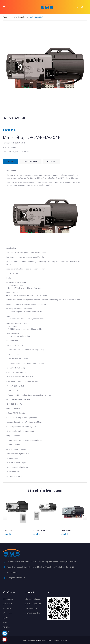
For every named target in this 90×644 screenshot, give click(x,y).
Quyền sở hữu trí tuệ (33, 613)
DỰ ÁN (6, 618)
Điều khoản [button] (30, 592)
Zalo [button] (49, 592)
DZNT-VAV (9, 530)
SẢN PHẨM (7, 613)
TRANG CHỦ (8, 599)
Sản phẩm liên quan (45, 490)
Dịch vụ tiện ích (31, 608)
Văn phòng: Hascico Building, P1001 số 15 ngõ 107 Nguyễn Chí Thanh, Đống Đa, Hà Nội (40, 567)
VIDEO (5, 622)
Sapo (65, 640)
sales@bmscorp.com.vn (16, 578)
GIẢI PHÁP (7, 608)
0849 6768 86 (12, 572)
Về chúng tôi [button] (9, 592)
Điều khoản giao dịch (33, 604)
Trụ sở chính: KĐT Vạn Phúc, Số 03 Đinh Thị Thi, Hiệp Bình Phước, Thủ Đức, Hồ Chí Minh (41, 562)
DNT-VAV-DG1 (39, 530)
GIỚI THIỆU (7, 604)
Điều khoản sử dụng (33, 599)
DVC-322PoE (66, 530)
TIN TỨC (6, 627)
